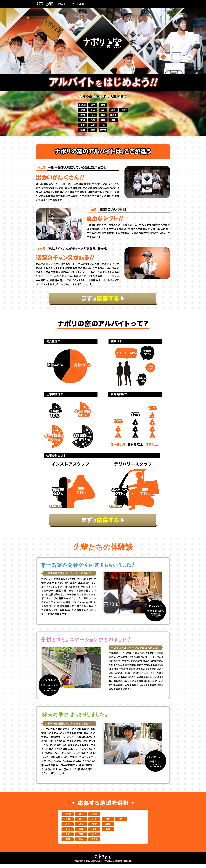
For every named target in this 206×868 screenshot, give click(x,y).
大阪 (103, 121)
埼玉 (91, 116)
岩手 (91, 105)
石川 (103, 110)
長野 (127, 110)
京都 (91, 121)
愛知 (79, 121)
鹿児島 (103, 132)
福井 (115, 110)
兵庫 (115, 121)
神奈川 (115, 116)
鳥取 (79, 126)
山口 (103, 126)
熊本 (91, 132)
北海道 (79, 105)
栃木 (79, 116)
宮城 (103, 105)
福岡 (79, 132)
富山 (91, 110)
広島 (91, 126)
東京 (103, 116)
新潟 (79, 110)
